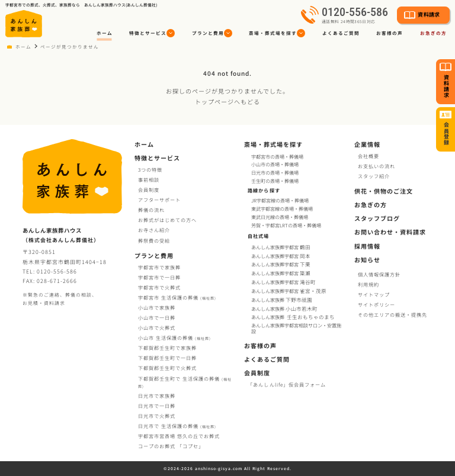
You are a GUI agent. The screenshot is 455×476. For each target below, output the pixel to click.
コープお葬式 (171, 446)
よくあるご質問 (341, 33)
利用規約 (369, 284)
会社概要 (369, 156)
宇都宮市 (177, 297)
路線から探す (264, 190)
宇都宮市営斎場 (179, 436)
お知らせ (367, 260)
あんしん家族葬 (282, 300)
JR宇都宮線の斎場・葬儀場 (280, 201)
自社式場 (258, 236)
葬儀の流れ (151, 210)
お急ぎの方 (371, 205)
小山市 (174, 338)
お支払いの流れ (377, 166)
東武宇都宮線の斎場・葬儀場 (282, 209)
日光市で (157, 396)
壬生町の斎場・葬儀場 (275, 181)
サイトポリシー (377, 305)
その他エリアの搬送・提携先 (392, 315)
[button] (152, 34)
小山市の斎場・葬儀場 (275, 164)
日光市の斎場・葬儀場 (275, 173)
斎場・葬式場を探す (273, 144)
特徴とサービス (157, 158)
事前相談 (149, 180)
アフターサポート (159, 200)
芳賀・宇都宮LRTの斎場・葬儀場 (286, 226)
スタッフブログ (377, 218)
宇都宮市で (159, 267)
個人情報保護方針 (379, 274)
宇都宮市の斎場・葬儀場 (277, 157)
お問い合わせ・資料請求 (390, 232)
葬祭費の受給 (154, 241)
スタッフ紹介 (374, 176)
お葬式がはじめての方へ (167, 220)
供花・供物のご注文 (384, 191)
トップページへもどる (227, 102)
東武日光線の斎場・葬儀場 (280, 217)
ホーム (105, 33)
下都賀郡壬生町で (167, 348)
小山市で (157, 308)
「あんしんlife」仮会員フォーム (286, 385)
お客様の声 (390, 33)
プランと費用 (154, 255)
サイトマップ (374, 295)
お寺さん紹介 (154, 230)
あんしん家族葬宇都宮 (281, 247)
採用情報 (367, 246)
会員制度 (149, 190)
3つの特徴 (150, 170)
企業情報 (367, 144)
